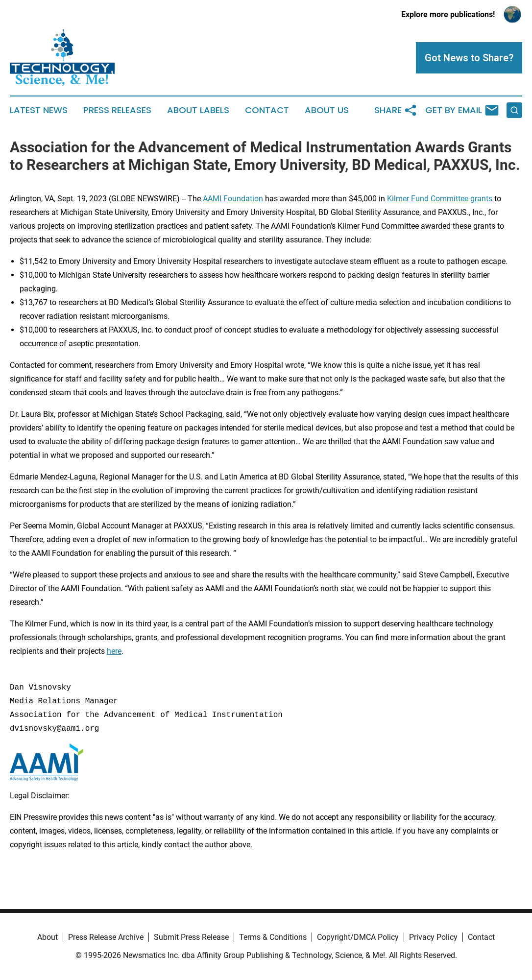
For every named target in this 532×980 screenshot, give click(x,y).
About (48, 937)
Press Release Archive (106, 937)
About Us (327, 110)
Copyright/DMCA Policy (358, 937)
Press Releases (117, 110)
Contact (267, 110)
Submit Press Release (191, 937)
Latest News (39, 110)
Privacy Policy (433, 937)
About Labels (198, 110)
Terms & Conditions (273, 937)
